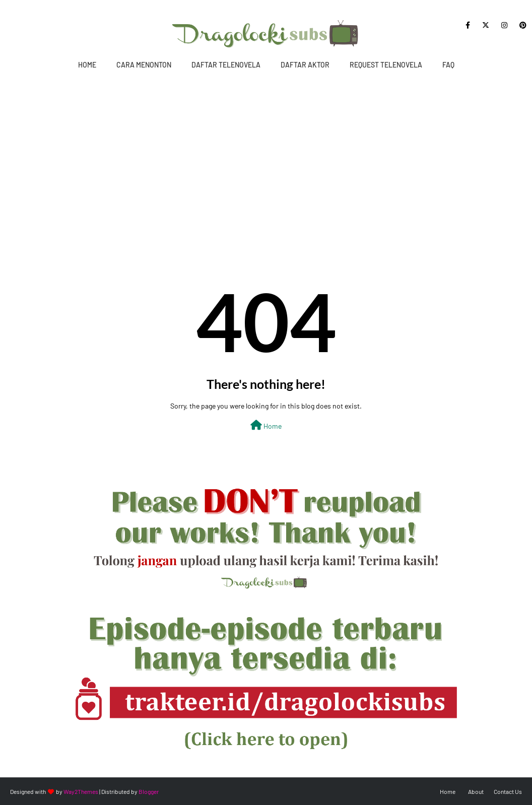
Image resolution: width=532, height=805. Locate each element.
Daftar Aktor (305, 65)
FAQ (448, 65)
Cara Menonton (144, 65)
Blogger (149, 791)
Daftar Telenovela (226, 65)
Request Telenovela (386, 65)
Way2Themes (81, 791)
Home (87, 65)
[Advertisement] (266, 155)
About (476, 791)
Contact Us (508, 791)
